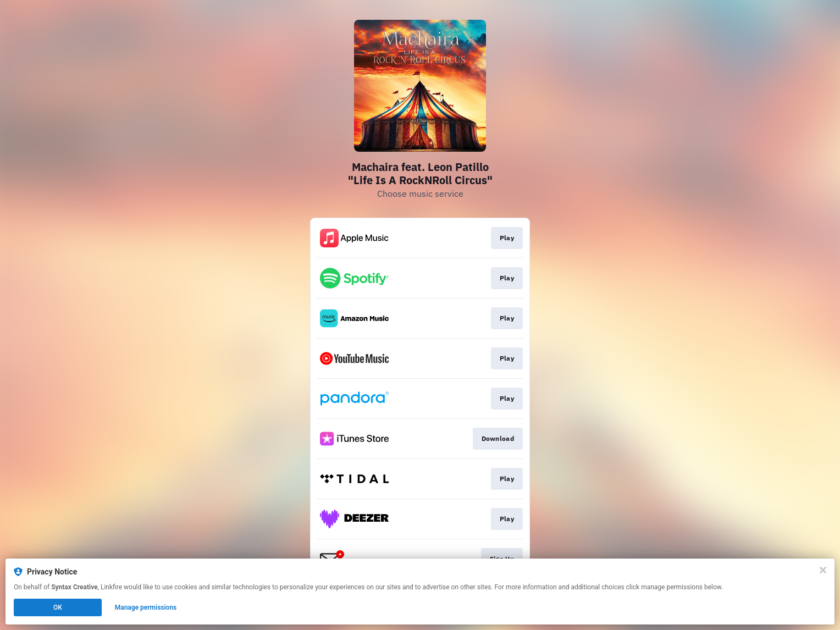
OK (58, 607)
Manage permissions (146, 607)
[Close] (823, 570)
